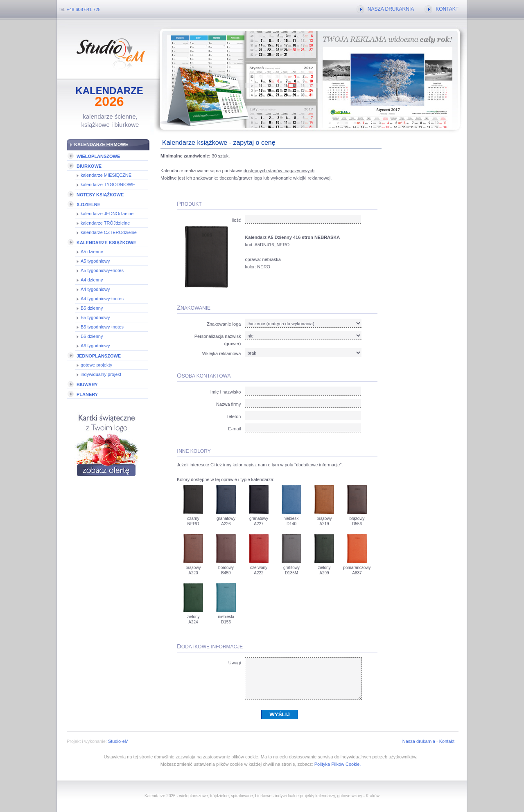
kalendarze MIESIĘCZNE (106, 175)
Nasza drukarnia (419, 741)
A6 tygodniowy (95, 346)
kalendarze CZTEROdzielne (109, 232)
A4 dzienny (92, 280)
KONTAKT (447, 9)
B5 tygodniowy (95, 317)
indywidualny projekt (101, 374)
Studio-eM (118, 741)
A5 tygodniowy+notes (102, 270)
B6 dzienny (92, 336)
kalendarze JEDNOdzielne (107, 214)
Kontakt (447, 741)
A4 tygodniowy (95, 289)
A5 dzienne (92, 252)
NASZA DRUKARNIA (391, 9)
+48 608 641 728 (84, 9)
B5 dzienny (92, 308)
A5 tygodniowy (95, 261)
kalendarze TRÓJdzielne (105, 223)
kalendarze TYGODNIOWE (108, 184)
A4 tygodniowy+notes (102, 299)
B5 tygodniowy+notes (102, 327)
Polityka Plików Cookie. (338, 764)
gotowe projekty (96, 365)
